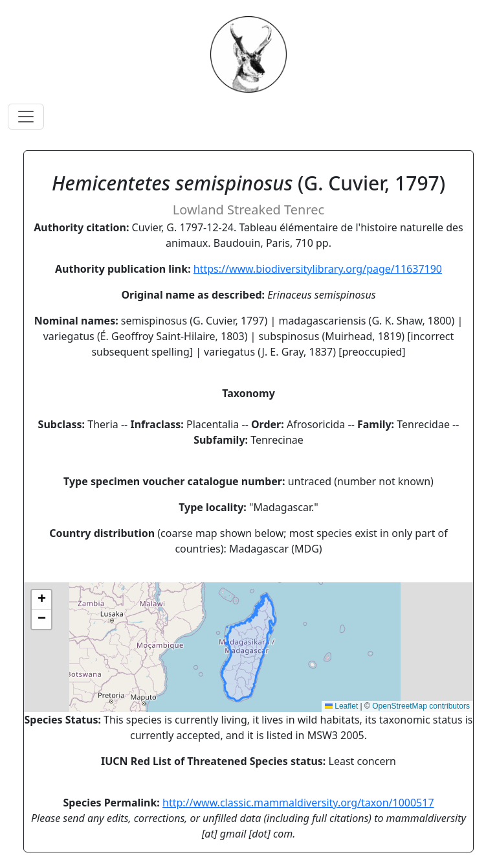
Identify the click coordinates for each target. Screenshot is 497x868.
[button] (41, 600)
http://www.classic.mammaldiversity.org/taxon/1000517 (298, 803)
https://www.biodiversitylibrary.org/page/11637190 (318, 269)
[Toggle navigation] (26, 117)
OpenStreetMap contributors (421, 706)
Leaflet (341, 706)
